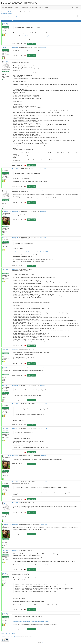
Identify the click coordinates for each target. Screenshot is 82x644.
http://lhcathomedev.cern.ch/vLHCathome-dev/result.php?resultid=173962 (31, 621)
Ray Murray (6, 61)
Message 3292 (15, 190)
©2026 (41, 642)
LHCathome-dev (7, 7)
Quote (34, 44)
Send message (6, 27)
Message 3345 (15, 550)
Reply (29, 44)
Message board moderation (7, 13)
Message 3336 (15, 482)
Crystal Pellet (5, 23)
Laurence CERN (7, 212)
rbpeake (4, 47)
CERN (43, 642)
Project (17, 7)
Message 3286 (43, 23)
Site (46, 7)
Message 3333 (15, 456)
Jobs (41, 7)
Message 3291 (15, 169)
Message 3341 (15, 524)
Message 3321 (15, 428)
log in (16, 16)
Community (34, 7)
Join (72, 7)
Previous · (4, 18)
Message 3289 (15, 61)
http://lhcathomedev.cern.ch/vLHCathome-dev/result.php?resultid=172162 (31, 252)
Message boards (5, 12)
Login (77, 7)
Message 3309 (15, 269)
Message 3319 (15, 404)
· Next (13, 18)
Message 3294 (15, 211)
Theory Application (15, 12)
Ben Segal (4, 367)
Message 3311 (15, 367)
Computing (25, 7)
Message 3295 (15, 238)
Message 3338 (15, 503)
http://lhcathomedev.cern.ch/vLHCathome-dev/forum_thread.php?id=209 (40, 36)
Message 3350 (15, 613)
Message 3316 (15, 386)
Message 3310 (15, 349)
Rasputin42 (5, 573)
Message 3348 (15, 573)
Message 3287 (15, 23)
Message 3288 (15, 47)
